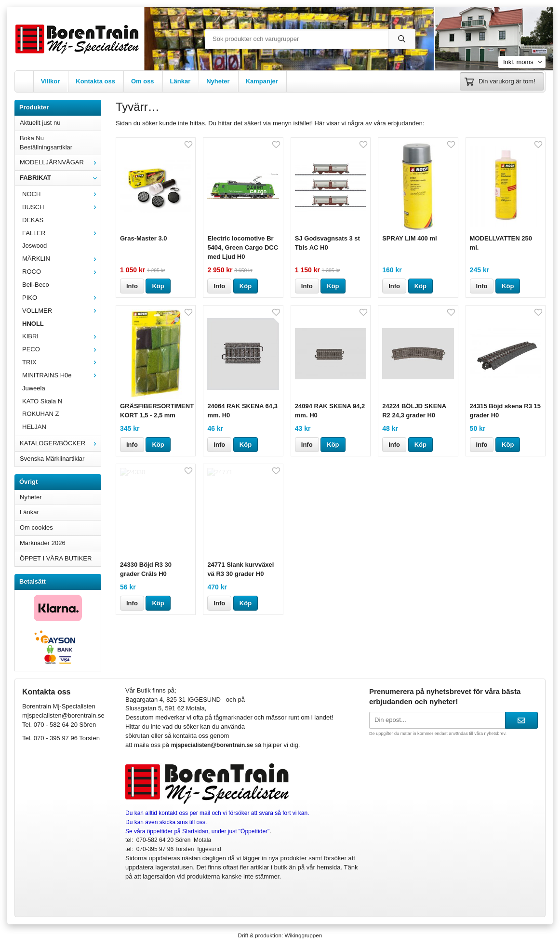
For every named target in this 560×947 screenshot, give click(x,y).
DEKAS (33, 220)
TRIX (61, 362)
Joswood (34, 246)
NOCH (61, 194)
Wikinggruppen (303, 935)
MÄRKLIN (61, 259)
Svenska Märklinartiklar (52, 459)
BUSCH (61, 207)
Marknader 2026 (43, 543)
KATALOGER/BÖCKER (60, 443)
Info (132, 286)
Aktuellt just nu (40, 123)
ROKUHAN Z (41, 414)
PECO (61, 349)
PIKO (61, 298)
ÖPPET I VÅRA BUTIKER (56, 558)
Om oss (143, 81)
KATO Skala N (42, 401)
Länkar (180, 81)
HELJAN (34, 427)
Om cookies (36, 527)
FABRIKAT (60, 178)
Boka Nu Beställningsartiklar (46, 143)
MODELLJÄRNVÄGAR (60, 162)
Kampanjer (262, 81)
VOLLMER (61, 311)
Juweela (34, 388)
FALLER (61, 233)
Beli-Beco (36, 285)
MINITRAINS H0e (61, 375)
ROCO (61, 272)
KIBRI (61, 336)
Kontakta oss (95, 81)
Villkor (51, 81)
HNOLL (33, 324)
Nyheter (218, 81)
